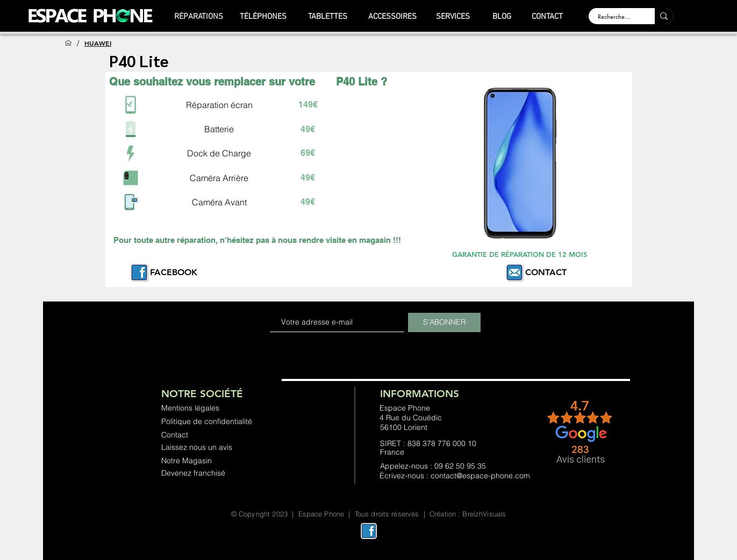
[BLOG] (502, 17)
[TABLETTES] (328, 17)
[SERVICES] (453, 17)
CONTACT (546, 272)
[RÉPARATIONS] (199, 17)
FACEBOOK (174, 272)
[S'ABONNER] (444, 322)
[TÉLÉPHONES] (263, 17)
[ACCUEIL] (68, 43)
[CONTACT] (548, 17)
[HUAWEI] (98, 43)
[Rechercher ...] (615, 16)
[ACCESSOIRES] (392, 17)
